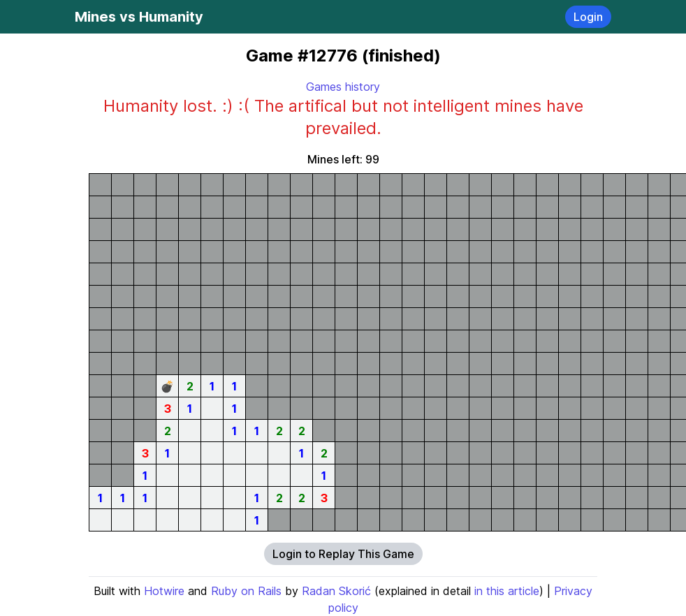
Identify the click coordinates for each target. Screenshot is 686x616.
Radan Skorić (336, 591)
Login (588, 17)
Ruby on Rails (246, 591)
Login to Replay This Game (343, 554)
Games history (343, 87)
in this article (507, 591)
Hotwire (164, 591)
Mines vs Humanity (139, 17)
